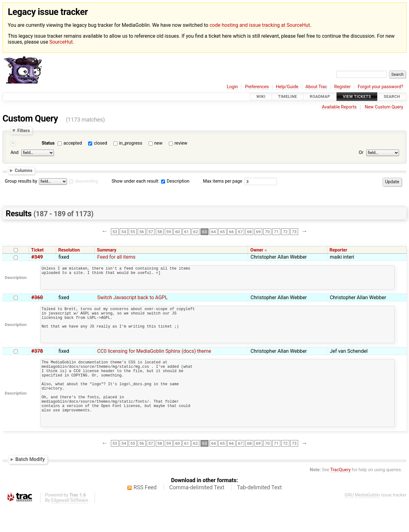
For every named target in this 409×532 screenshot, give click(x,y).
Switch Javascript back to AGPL (132, 302)
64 (214, 232)
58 (160, 232)
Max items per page (222, 181)
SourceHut (61, 42)
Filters (23, 131)
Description (175, 181)
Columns (24, 170)
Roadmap (320, 97)
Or (361, 153)
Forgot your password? (380, 87)
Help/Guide (287, 87)
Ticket (37, 250)
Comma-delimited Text (197, 514)
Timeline (288, 97)
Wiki (261, 97)
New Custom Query (384, 107)
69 (258, 232)
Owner (257, 250)
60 (177, 232)
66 (231, 232)
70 (267, 232)
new (158, 143)
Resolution (69, 250)
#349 (37, 257)
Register (342, 87)
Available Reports (339, 107)
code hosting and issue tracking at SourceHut (260, 25)
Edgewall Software (70, 527)
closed (100, 143)
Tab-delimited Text (259, 514)
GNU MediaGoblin (362, 521)
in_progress (131, 143)
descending (87, 181)
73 (294, 232)
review (181, 143)
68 (249, 232)
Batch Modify (30, 485)
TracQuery (340, 496)
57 (151, 232)
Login (232, 87)
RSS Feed (145, 514)
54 (124, 232)
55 (133, 232)
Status (48, 143)
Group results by (21, 181)
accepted (73, 143)
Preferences (257, 87)
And (14, 153)
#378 (37, 363)
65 (222, 232)
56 (142, 232)
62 (195, 232)
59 (169, 232)
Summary (107, 250)
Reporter (338, 250)
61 (186, 232)
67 (240, 232)
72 (285, 232)
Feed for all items (116, 257)
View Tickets (357, 97)
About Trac (316, 87)
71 (276, 232)
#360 (37, 302)
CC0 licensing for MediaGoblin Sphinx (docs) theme (154, 363)
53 (115, 232)
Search (392, 97)
